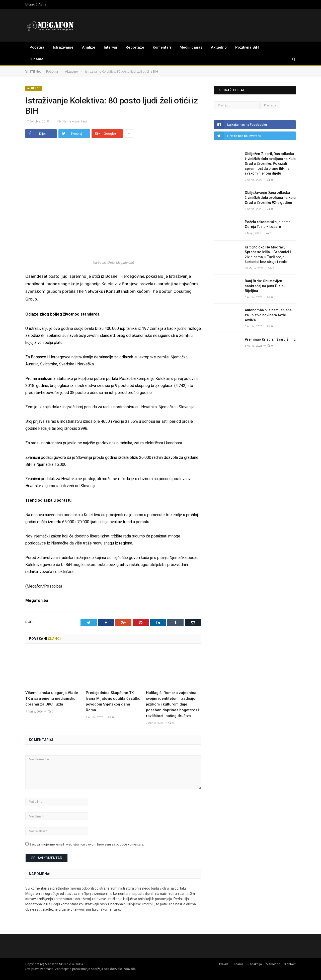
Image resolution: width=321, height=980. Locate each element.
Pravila (224, 964)
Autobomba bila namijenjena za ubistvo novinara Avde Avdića (268, 315)
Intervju (110, 47)
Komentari (162, 47)
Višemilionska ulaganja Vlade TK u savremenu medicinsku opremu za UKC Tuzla (52, 698)
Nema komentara (70, 121)
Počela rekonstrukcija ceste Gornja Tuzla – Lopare (268, 224)
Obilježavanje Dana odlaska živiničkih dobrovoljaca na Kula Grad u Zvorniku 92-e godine (270, 197)
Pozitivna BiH (247, 47)
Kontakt (290, 964)
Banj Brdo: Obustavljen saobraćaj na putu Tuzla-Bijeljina (265, 286)
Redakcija (255, 964)
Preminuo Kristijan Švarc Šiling (270, 339)
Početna (37, 47)
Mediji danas (191, 47)
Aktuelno (219, 47)
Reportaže (135, 47)
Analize (89, 47)
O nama (36, 59)
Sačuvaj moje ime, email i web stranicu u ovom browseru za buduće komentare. (87, 844)
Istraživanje (63, 47)
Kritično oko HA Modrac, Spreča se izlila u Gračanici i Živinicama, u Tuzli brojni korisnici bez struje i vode (268, 255)
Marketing (273, 964)
